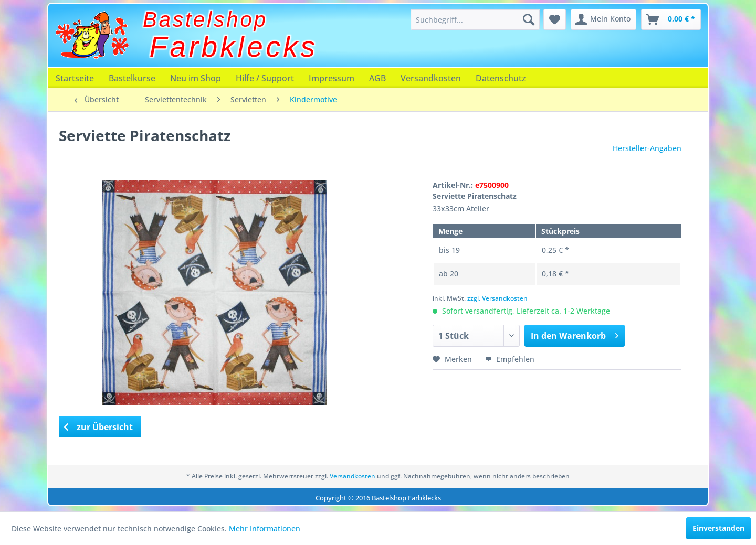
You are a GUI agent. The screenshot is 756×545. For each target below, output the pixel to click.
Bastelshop (205, 19)
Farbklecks (234, 47)
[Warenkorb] (671, 19)
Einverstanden (718, 528)
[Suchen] (529, 19)
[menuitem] (475, 19)
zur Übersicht (99, 427)
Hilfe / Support (265, 78)
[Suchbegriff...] (475, 19)
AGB (377, 78)
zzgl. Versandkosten (497, 298)
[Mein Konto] (603, 19)
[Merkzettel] (555, 19)
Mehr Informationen (265, 528)
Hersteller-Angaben (647, 148)
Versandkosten (431, 78)
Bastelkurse (132, 78)
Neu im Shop (196, 78)
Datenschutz (501, 78)
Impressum (332, 78)
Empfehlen (510, 359)
